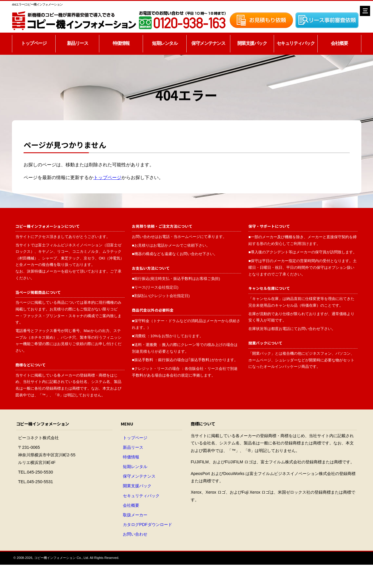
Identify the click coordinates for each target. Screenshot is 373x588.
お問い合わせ (135, 534)
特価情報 (121, 43)
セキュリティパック (296, 43)
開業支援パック (252, 43)
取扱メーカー (135, 515)
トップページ (34, 43)
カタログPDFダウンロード (147, 525)
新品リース (78, 43)
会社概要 (339, 43)
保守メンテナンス (208, 43)
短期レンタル (165, 43)
